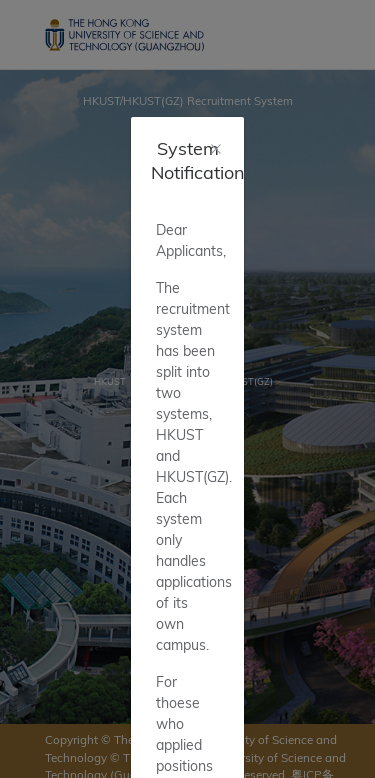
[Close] (216, 149)
